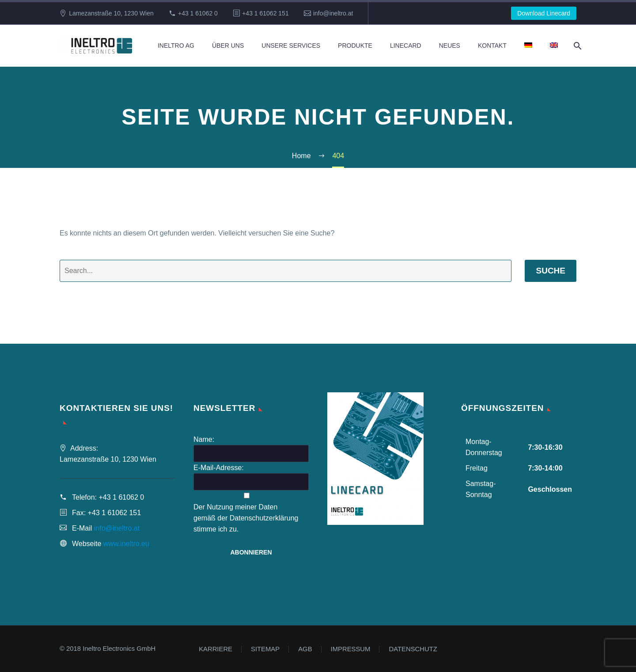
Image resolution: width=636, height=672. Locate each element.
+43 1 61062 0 (198, 13)
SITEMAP (265, 649)
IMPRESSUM (351, 649)
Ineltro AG (176, 46)
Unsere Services (291, 46)
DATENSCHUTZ (413, 649)
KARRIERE (216, 649)
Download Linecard (544, 13)
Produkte (355, 46)
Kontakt (492, 46)
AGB (305, 649)
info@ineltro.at (333, 13)
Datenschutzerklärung (264, 518)
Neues (450, 46)
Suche (551, 271)
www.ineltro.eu (126, 544)
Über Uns (228, 46)
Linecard (406, 46)
